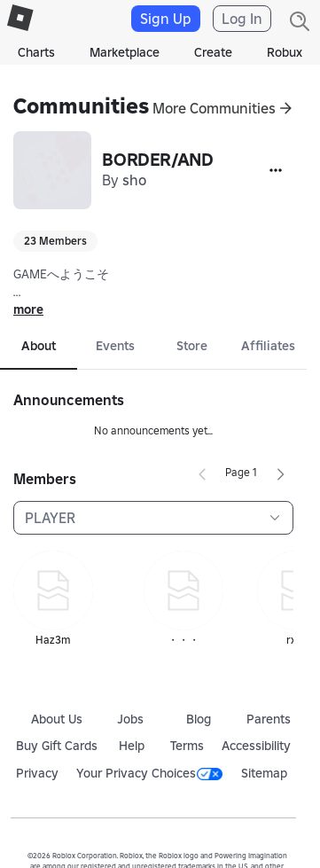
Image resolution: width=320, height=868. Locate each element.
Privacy (37, 773)
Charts (36, 52)
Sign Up (166, 19)
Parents (269, 719)
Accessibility (256, 746)
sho (134, 180)
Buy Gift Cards (57, 746)
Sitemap (264, 773)
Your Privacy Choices (149, 773)
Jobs (130, 719)
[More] (276, 170)
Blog (199, 719)
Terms (187, 746)
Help (132, 746)
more (28, 309)
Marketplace (125, 52)
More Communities (214, 108)
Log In (242, 19)
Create (213, 52)
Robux (285, 52)
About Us (57, 719)
